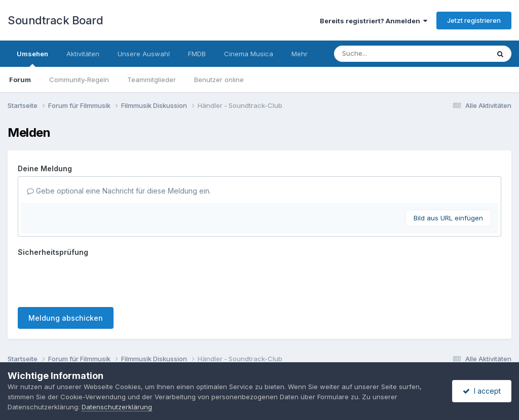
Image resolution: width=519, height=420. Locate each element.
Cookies (301, 352)
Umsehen (32, 58)
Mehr (300, 54)
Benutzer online (219, 80)
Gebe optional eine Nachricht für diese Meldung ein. (119, 191)
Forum (20, 80)
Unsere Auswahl (144, 54)
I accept (482, 391)
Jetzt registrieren (474, 20)
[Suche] (391, 54)
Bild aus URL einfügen (448, 218)
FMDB (197, 54)
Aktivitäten (83, 54)
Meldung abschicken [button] (66, 278)
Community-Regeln (79, 80)
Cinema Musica (249, 54)
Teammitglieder (152, 80)
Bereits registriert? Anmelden (374, 21)
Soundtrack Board (55, 20)
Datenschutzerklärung (241, 352)
